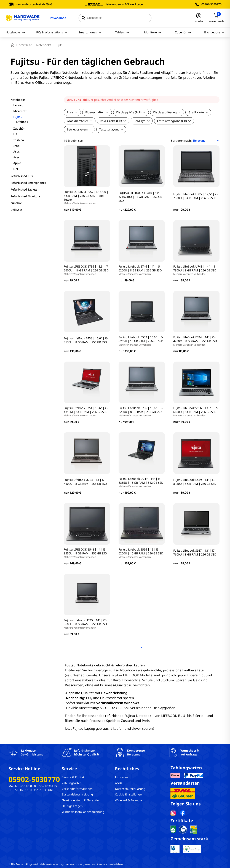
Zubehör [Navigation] (183, 32)
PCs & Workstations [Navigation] (52, 32)
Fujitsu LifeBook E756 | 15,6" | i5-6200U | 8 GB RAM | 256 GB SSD (142, 412)
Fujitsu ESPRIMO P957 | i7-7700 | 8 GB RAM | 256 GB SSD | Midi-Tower (87, 197)
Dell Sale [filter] (16, 210)
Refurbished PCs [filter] (22, 176)
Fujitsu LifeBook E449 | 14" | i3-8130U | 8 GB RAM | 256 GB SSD (195, 482)
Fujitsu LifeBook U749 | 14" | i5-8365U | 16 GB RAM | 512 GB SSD (142, 482)
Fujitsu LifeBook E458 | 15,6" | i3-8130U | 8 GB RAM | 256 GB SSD (86, 340)
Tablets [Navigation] (122, 32)
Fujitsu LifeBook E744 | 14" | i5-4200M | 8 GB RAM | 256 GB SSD (196, 341)
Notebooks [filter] (18, 100)
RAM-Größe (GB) (113, 121)
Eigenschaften (97, 112)
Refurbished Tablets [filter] (24, 189)
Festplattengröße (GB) (174, 121)
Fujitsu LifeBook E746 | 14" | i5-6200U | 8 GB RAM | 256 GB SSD (142, 270)
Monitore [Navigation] (153, 32)
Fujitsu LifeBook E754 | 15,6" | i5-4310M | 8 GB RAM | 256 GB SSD (87, 412)
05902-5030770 (211, 4)
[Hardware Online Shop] (23, 18)
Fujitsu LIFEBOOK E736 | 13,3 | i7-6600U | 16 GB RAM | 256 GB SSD (87, 270)
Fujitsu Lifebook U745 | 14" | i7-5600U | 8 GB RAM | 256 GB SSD (87, 624)
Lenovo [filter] (18, 105)
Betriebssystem (79, 129)
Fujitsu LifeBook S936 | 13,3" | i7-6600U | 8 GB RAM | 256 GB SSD (196, 412)
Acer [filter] (16, 157)
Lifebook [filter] (22, 122)
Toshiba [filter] (19, 140)
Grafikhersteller (80, 121)
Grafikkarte (198, 112)
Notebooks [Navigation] (15, 32)
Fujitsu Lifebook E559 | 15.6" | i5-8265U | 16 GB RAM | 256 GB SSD (142, 341)
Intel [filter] (16, 146)
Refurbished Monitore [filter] (25, 196)
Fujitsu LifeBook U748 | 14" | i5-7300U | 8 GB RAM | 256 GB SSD (196, 270)
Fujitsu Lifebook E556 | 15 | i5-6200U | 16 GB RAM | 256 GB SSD (142, 553)
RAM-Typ (142, 121)
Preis (72, 112)
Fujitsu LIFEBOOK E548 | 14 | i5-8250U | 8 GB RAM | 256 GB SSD (87, 553)
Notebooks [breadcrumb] (44, 45)
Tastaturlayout (111, 129)
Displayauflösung (167, 112)
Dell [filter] (16, 169)
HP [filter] (15, 134)
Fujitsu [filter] (18, 117)
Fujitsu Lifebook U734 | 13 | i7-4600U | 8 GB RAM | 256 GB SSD (85, 482)
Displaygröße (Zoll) (131, 112)
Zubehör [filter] (19, 129)
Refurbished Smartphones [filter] (28, 183)
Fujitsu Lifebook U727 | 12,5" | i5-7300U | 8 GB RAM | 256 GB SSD (196, 196)
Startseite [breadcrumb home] (26, 45)
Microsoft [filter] (20, 111)
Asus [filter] (17, 151)
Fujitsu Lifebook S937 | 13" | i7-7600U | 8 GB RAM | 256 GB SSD (195, 552)
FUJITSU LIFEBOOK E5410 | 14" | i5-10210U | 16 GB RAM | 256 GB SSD (140, 197)
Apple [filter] (17, 163)
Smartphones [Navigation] (90, 32)
